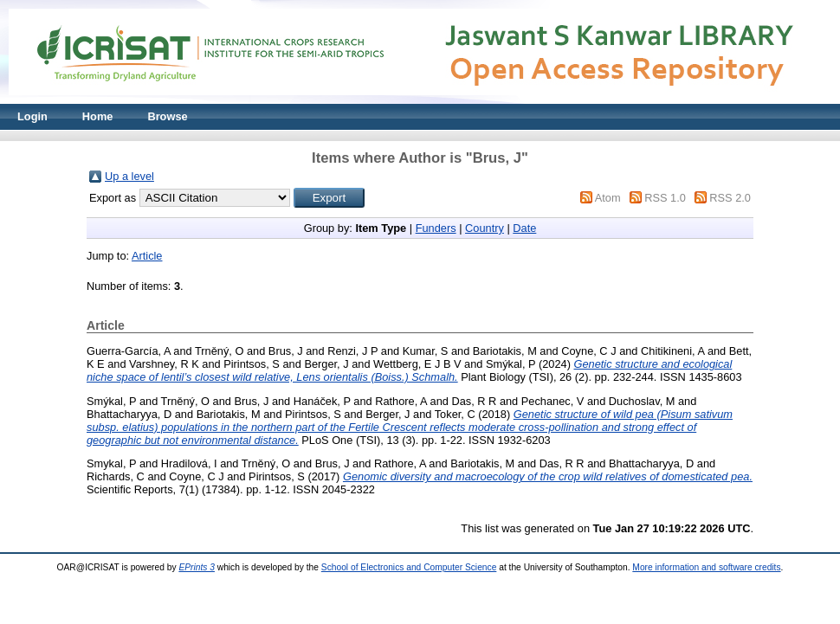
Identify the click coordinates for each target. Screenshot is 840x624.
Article (147, 256)
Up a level (129, 176)
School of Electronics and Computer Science (409, 567)
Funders (436, 228)
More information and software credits (706, 567)
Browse (167, 116)
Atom (608, 198)
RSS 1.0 (665, 198)
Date (524, 228)
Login (32, 116)
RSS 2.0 (730, 198)
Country (485, 228)
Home (98, 116)
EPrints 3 (197, 567)
